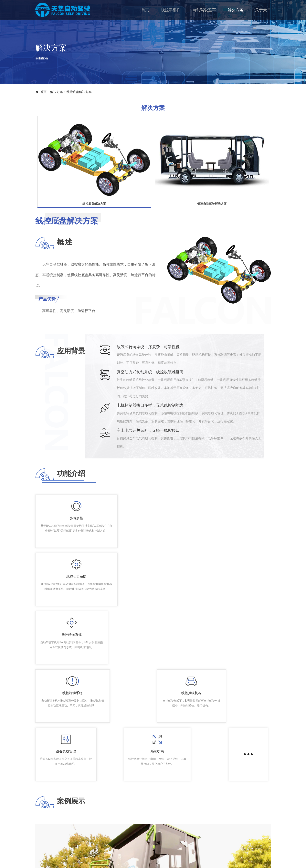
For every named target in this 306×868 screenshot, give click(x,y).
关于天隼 (263, 10)
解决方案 (236, 10)
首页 (145, 10)
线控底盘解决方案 (79, 92)
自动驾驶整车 (204, 10)
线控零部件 (171, 10)
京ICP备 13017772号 (189, 860)
